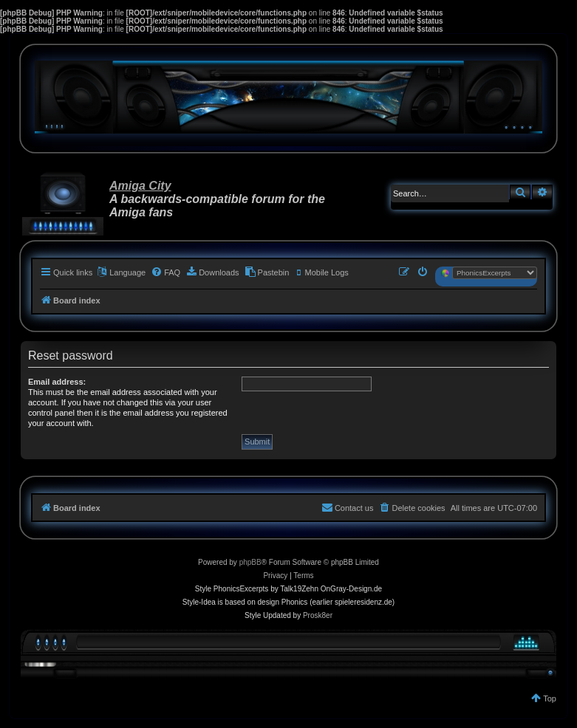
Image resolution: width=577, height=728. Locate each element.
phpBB (250, 562)
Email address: (57, 382)
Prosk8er (318, 615)
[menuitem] (165, 272)
